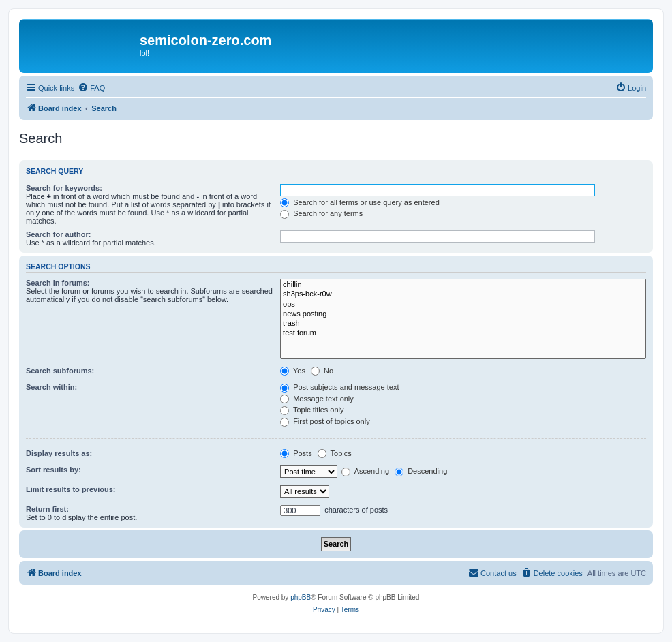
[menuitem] (91, 88)
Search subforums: (60, 371)
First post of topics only (325, 421)
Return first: (47, 509)
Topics (335, 453)
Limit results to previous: (71, 489)
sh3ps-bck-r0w (463, 294)
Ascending (365, 471)
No (322, 371)
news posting (463, 314)
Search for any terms (321, 213)
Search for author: (58, 234)
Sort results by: (54, 470)
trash (463, 324)
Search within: (51, 387)
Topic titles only (312, 410)
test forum (463, 333)
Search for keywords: (64, 188)
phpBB (301, 597)
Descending (421, 471)
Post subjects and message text (339, 387)
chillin (463, 285)
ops (463, 305)
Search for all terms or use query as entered (360, 202)
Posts (296, 453)
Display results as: (59, 453)
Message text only (317, 399)
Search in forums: (58, 283)
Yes (293, 371)
